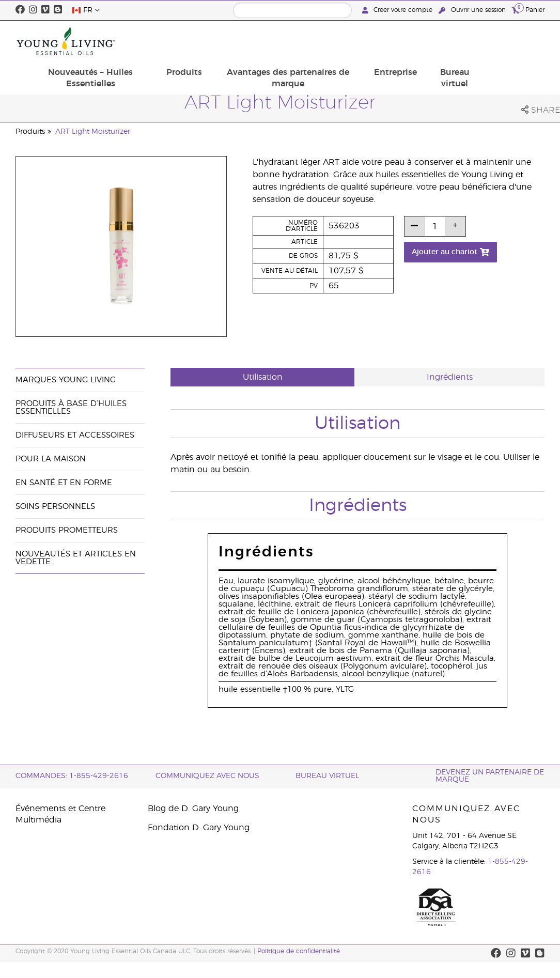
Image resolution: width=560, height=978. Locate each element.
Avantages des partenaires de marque (362, 41)
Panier (528, 10)
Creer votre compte (398, 10)
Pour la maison (51, 459)
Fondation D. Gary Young (199, 828)
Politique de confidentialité (299, 951)
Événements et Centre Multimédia (60, 814)
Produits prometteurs (67, 530)
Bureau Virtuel (327, 776)
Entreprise (461, 35)
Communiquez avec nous (207, 776)
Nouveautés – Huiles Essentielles (181, 41)
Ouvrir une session (473, 10)
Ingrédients (450, 377)
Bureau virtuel (515, 41)
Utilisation (263, 377)
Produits (266, 35)
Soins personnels (55, 507)
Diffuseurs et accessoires (75, 435)
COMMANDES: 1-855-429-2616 (72, 776)
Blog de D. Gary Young (193, 809)
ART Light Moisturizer (93, 132)
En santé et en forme (64, 483)
